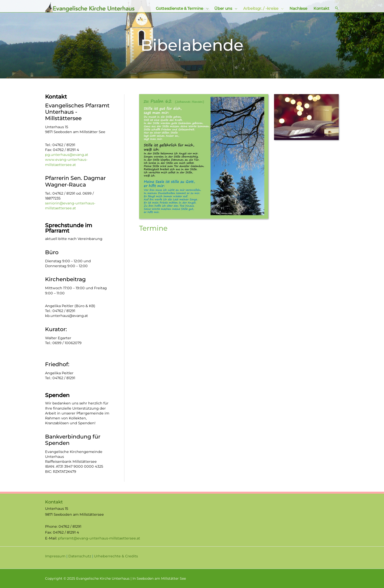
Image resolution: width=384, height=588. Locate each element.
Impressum (55, 556)
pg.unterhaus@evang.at (67, 155)
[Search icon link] (337, 9)
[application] (206, 8)
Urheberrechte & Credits (116, 556)
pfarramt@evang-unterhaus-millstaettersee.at (99, 538)
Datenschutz (80, 556)
